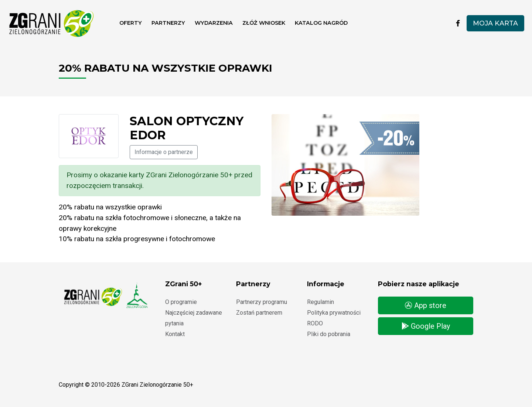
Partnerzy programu (262, 302)
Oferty (131, 23)
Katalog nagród (321, 23)
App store (426, 305)
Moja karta (495, 23)
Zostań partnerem (259, 313)
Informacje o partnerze (164, 152)
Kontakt (175, 334)
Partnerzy (168, 23)
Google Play (426, 326)
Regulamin (320, 302)
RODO (315, 323)
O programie (181, 302)
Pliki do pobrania (329, 334)
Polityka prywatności (334, 313)
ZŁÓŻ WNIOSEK (264, 23)
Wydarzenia (214, 23)
